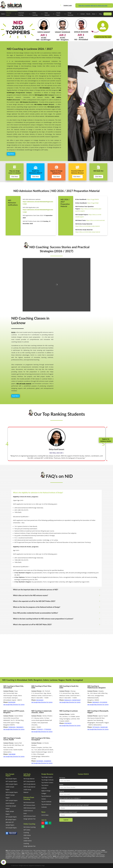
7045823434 (12, 727)
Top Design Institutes (47, 780)
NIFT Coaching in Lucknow (45, 856)
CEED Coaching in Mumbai (31, 853)
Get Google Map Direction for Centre (14, 704)
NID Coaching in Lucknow (94, 850)
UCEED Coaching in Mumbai (13, 852)
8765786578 (68, 723)
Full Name (62, 778)
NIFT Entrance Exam (29, 805)
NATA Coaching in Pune (76, 856)
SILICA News (45, 815)
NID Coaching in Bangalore (40, 850)
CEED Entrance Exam (30, 808)
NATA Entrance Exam (30, 816)
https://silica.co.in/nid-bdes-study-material (88, 226)
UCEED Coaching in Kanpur (101, 852)
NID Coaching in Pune (27, 850)
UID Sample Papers (11, 828)
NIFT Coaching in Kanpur (32, 856)
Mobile (61, 785)
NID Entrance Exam (29, 802)
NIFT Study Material (29, 781)
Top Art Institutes (46, 802)
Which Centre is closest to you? (68, 812)
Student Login (68, 5)
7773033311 (40, 729)
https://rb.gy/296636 (93, 199)
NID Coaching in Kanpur (81, 850)
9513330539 (104, 702)
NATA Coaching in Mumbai (63, 856)
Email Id (62, 791)
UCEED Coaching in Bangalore (55, 852)
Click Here (15, 177)
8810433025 (40, 700)
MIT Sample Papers (11, 817)
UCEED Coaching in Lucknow (14, 853)
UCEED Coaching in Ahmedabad (85, 852)
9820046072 (96, 702)
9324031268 (104, 727)
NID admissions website (52, 116)
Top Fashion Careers (47, 783)
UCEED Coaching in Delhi (40, 852)
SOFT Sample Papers (12, 800)
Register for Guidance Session (106, 440)
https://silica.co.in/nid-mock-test (95, 220)
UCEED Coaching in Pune (27, 852)
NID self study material (24, 384)
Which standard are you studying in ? (70, 798)
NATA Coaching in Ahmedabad (19, 858)
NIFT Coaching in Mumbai (50, 855)
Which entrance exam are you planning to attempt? (74, 805)
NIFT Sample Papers (11, 781)
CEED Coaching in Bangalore (71, 853)
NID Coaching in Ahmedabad (67, 850)
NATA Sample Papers (12, 792)
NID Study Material (29, 779)
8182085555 (48, 761)
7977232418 (96, 727)
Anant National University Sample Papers (11, 806)
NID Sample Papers (11, 779)
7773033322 (48, 729)
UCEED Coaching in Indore (69, 852)
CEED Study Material (29, 787)
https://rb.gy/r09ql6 (93, 203)
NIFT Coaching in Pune (63, 855)
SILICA (13, 332)
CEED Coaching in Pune (45, 853)
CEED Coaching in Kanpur (19, 855)
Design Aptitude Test (30, 819)
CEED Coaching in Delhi (57, 853)
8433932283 (12, 702)
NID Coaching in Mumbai (14, 850)
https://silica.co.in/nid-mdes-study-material (88, 232)
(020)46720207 (76, 700)
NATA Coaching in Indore (34, 858)
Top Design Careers (47, 777)
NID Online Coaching (30, 827)
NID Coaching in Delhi (53, 850)
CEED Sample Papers (12, 784)
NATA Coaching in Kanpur (48, 858)
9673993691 (40, 761)
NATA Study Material (29, 784)
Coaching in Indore (20, 856)
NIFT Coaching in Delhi (75, 855)
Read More (11, 154)
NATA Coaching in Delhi (89, 856)
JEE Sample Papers (11, 820)
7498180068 (12, 754)
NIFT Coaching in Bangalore (89, 855)
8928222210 (68, 700)
